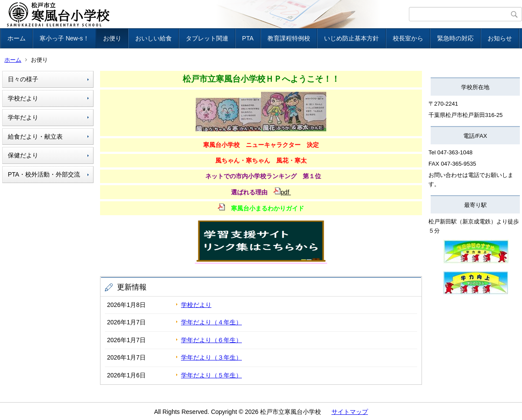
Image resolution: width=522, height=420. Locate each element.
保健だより (23, 155)
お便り (112, 38)
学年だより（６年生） (211, 340)
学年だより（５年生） (211, 375)
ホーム (17, 38)
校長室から (408, 38)
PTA (248, 38)
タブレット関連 (207, 38)
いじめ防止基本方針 (351, 38)
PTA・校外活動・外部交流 (44, 174)
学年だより (23, 117)
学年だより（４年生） (211, 322)
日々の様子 (23, 79)
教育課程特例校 (289, 38)
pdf (282, 192)
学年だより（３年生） (211, 357)
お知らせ (500, 38)
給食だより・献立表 (35, 137)
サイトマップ (350, 412)
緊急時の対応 (455, 38)
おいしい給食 (154, 38)
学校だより (23, 98)
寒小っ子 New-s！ (64, 38)
